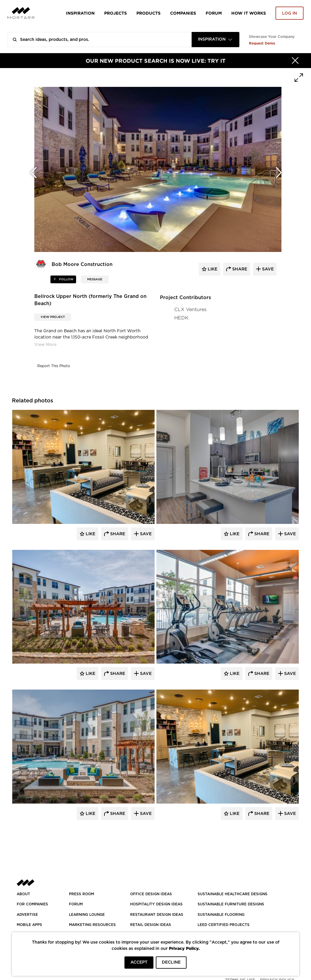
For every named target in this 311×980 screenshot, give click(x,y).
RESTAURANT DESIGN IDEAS (157, 915)
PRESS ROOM (81, 894)
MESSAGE (95, 279)
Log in (290, 13)
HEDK (181, 318)
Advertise (27, 915)
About (23, 894)
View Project (53, 317)
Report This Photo (54, 366)
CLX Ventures (190, 309)
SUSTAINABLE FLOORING (221, 915)
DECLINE (171, 962)
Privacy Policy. (184, 948)
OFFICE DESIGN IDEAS (151, 894)
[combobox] (215, 40)
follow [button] (66, 279)
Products (148, 13)
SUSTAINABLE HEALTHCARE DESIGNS (233, 894)
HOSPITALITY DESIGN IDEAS (156, 904)
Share (117, 534)
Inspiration (80, 13)
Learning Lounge (87, 915)
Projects (116, 13)
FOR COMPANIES (32, 904)
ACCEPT (139, 962)
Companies (183, 13)
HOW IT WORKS (249, 13)
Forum (214, 13)
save (267, 269)
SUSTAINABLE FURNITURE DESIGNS (231, 904)
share (239, 269)
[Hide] (295, 61)
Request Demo (262, 43)
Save (145, 534)
